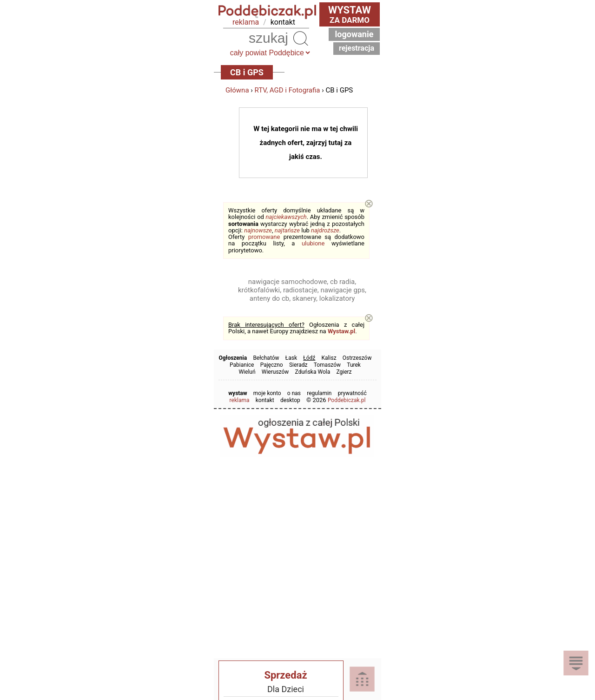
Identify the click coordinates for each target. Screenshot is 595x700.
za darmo (350, 14)
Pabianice (242, 365)
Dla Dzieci (286, 689)
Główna (237, 90)
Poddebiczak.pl (347, 400)
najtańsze (287, 230)
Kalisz (329, 358)
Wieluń (247, 372)
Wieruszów (275, 372)
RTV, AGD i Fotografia (288, 90)
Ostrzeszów (357, 358)
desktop (290, 400)
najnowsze (258, 230)
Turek (354, 365)
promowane (264, 237)
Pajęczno (272, 365)
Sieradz (298, 365)
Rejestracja (357, 48)
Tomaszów (327, 365)
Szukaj (301, 38)
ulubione (313, 243)
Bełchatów (266, 358)
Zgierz (344, 372)
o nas (294, 393)
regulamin (319, 393)
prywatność (352, 393)
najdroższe (325, 230)
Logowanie (354, 34)
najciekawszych (286, 217)
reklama (246, 22)
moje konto (267, 393)
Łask (291, 358)
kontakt (283, 22)
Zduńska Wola (313, 372)
